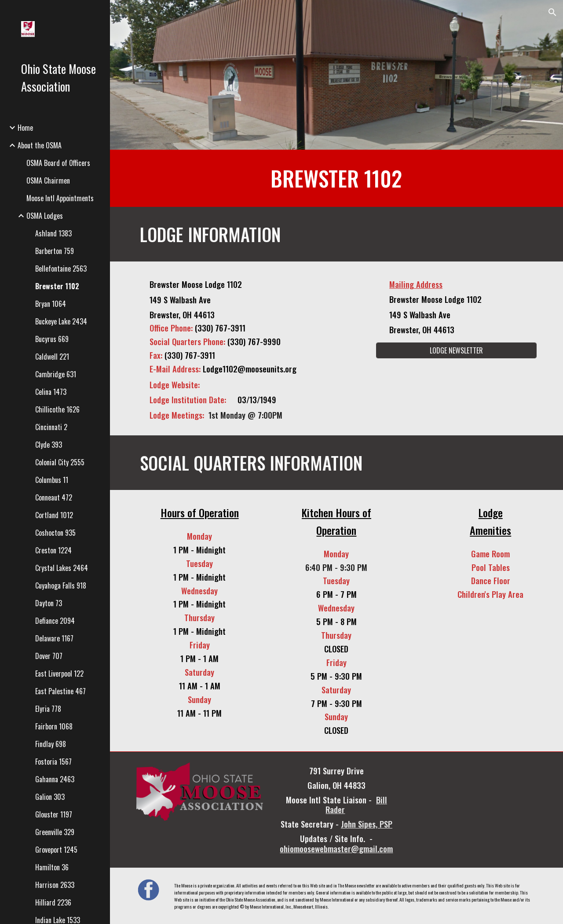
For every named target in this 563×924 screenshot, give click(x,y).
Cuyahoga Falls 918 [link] (61, 585)
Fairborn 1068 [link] (54, 726)
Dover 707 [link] (49, 656)
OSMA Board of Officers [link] (58, 163)
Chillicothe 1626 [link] (57, 409)
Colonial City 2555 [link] (60, 462)
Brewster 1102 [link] (57, 286)
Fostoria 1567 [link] (53, 762)
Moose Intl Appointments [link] (60, 198)
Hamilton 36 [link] (52, 867)
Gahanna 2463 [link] (55, 779)
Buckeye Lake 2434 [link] (61, 321)
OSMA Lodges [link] (45, 216)
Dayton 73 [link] (49, 603)
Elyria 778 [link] (48, 709)
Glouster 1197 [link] (54, 814)
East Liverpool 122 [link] (59, 674)
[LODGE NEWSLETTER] (457, 350)
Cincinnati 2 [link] (51, 427)
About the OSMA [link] (40, 145)
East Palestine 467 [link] (60, 691)
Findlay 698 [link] (51, 744)
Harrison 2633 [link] (55, 885)
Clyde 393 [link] (49, 445)
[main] (336, 178)
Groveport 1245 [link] (56, 850)
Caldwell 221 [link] (52, 357)
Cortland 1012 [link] (54, 515)
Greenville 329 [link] (55, 832)
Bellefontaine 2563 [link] (61, 269)
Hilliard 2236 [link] (53, 902)
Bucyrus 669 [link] (52, 339)
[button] (552, 12)
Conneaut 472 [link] (54, 497)
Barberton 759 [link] (55, 251)
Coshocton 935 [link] (55, 533)
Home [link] (25, 128)
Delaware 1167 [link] (54, 638)
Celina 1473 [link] (51, 392)
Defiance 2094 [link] (55, 621)
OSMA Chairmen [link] (48, 180)
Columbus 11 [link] (52, 480)
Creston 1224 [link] (53, 550)
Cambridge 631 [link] (56, 374)
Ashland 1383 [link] (53, 233)
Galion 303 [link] (50, 797)
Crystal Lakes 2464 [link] (62, 568)
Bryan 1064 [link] (51, 304)
